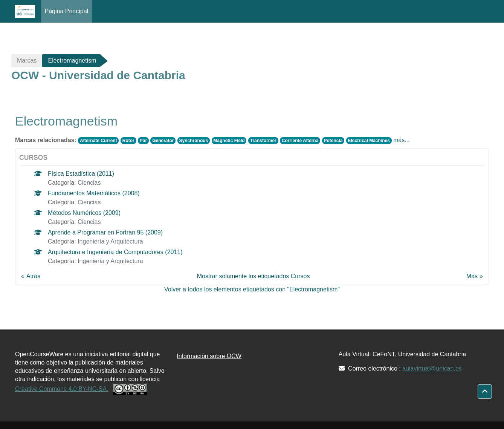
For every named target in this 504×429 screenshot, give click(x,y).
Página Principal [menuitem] (67, 11)
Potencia (333, 141)
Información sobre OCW (209, 356)
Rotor (128, 141)
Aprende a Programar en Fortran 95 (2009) (105, 232)
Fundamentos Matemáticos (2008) (94, 193)
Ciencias (89, 183)
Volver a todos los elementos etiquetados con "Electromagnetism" (252, 289)
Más (472, 276)
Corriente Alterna (300, 141)
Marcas (27, 61)
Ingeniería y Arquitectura (110, 241)
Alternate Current (99, 141)
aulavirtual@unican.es (432, 368)
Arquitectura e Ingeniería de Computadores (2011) (115, 252)
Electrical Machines (369, 141)
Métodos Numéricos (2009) (84, 213)
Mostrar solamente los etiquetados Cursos (254, 276)
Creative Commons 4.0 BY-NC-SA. (62, 389)
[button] (485, 392)
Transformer (263, 141)
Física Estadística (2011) (81, 174)
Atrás (33, 276)
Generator (163, 141)
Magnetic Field (229, 141)
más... (402, 140)
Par (143, 141)
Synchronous (194, 141)
